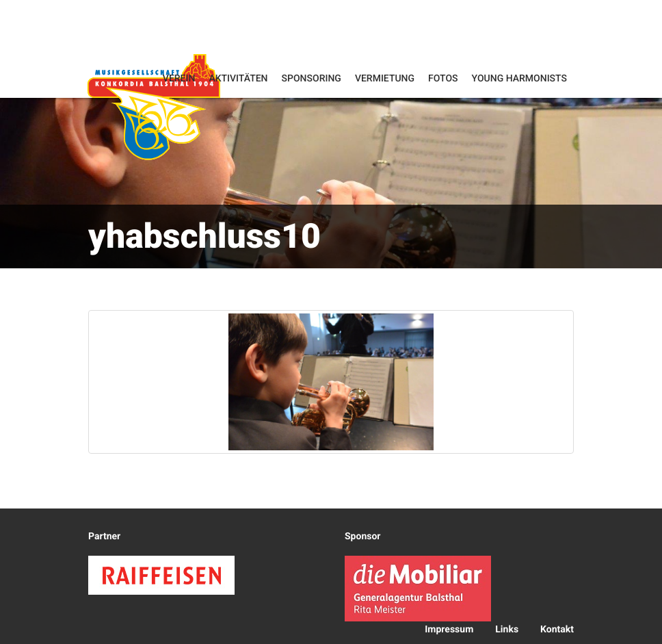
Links (507, 630)
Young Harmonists (519, 79)
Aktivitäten (238, 79)
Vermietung (385, 79)
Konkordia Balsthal (154, 106)
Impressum (449, 630)
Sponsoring (312, 79)
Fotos (443, 79)
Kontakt (557, 630)
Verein (179, 79)
